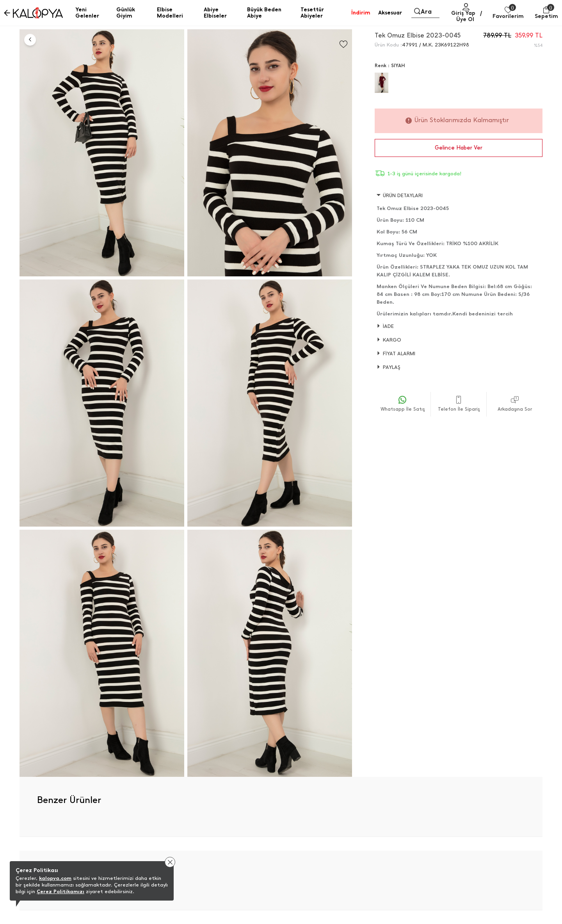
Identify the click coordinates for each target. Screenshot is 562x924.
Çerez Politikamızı (60, 891)
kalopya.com (55, 878)
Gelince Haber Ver (459, 148)
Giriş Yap (463, 13)
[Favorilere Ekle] (343, 44)
